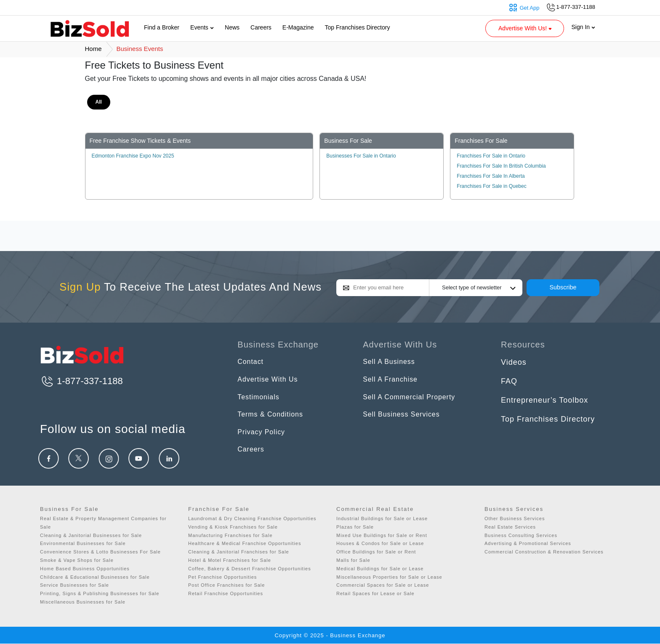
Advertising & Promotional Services (528, 543)
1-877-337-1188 (81, 381)
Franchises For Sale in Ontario (491, 156)
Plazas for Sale (355, 527)
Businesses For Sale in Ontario (361, 156)
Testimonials (261, 400)
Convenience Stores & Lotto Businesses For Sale (100, 552)
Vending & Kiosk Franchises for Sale (233, 527)
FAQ (509, 381)
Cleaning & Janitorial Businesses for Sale (91, 535)
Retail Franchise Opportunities (226, 593)
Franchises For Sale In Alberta (491, 176)
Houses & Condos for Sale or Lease (380, 543)
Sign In (583, 27)
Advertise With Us (271, 381)
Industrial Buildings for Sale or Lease (382, 518)
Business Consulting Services (521, 535)
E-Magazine (298, 27)
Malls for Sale (353, 560)
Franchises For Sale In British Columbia (501, 166)
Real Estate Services (510, 527)
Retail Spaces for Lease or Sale (375, 593)
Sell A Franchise (393, 381)
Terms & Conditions (274, 419)
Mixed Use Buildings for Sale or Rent (382, 535)
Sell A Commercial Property (414, 400)
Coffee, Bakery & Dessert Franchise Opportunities (250, 569)
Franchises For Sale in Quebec (491, 186)
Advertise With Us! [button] (526, 28)
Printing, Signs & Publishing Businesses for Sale (100, 593)
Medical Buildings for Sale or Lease (380, 569)
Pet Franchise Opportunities (222, 577)
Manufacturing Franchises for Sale (230, 535)
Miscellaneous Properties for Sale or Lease (389, 577)
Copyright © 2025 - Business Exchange (330, 635)
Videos (514, 362)
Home (93, 49)
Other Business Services (515, 518)
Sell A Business (392, 362)
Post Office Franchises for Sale (226, 585)
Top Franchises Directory (358, 27)
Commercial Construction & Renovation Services (544, 552)
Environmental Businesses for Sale (83, 543)
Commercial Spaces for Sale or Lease (383, 585)
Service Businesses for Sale (75, 585)
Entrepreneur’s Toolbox (544, 400)
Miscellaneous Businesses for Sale (83, 602)
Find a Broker (162, 27)
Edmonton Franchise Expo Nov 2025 (133, 156)
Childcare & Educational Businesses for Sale (95, 577)
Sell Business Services (406, 419)
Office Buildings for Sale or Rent (376, 552)
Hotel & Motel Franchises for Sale (230, 560)
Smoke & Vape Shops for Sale (77, 560)
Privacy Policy (264, 438)
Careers (261, 27)
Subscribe (563, 287)
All (99, 102)
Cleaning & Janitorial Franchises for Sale (239, 552)
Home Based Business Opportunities (85, 569)
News (232, 27)
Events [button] (202, 27)
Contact (252, 362)
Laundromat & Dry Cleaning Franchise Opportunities (252, 518)
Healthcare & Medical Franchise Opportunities (245, 543)
